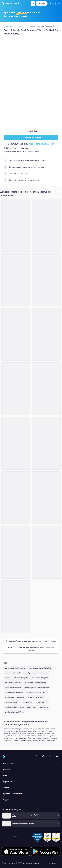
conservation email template (16, 668)
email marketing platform (14, 712)
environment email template (41, 668)
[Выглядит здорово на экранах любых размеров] (6, 167)
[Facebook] (37, 756)
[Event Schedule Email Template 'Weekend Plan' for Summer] (16, 498)
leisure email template (40, 678)
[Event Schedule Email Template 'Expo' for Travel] (46, 443)
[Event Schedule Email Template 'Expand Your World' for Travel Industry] (16, 280)
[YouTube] (57, 756)
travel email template (13, 688)
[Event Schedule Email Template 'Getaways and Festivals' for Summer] (16, 389)
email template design (36, 697)
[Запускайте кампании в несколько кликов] (6, 180)
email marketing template (15, 697)
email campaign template (14, 707)
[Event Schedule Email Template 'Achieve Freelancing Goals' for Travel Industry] (16, 443)
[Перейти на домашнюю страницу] (10, 3)
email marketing (42, 702)
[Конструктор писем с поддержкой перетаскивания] (6, 161)
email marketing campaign (36, 692)
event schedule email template (17, 678)
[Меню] (59, 3)
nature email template (13, 683)
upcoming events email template (37, 688)
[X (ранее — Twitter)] (50, 756)
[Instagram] (43, 756)
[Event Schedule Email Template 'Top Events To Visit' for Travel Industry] (46, 225)
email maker (32, 707)
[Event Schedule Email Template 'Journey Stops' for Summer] (46, 280)
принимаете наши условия (41, 144)
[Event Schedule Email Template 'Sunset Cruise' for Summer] (46, 389)
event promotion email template (37, 673)
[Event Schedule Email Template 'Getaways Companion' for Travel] (16, 552)
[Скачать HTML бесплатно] (6, 174)
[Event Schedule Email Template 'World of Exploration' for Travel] (46, 498)
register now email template (35, 683)
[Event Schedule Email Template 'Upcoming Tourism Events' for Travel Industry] (16, 334)
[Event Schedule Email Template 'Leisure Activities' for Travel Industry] (46, 334)
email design (28, 702)
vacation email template (14, 692)
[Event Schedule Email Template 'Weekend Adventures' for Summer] (16, 607)
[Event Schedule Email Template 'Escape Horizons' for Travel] (16, 225)
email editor (44, 707)
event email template (13, 673)
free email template (12, 702)
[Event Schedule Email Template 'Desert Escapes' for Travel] (46, 552)
